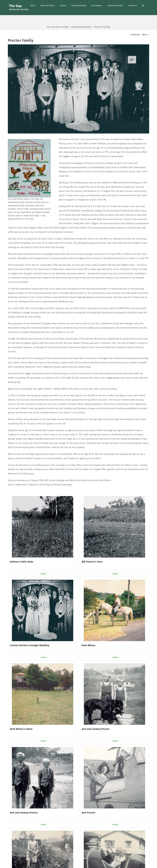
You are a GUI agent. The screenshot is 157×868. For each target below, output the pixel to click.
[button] (143, 5)
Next (145, 35)
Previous (136, 35)
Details (43, 574)
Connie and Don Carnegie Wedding (29, 645)
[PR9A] (78, 89)
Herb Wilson (89, 645)
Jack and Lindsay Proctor (96, 729)
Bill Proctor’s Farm (92, 562)
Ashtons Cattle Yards (22, 562)
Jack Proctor (89, 813)
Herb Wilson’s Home (21, 729)
